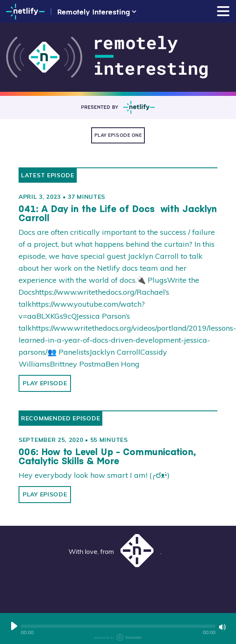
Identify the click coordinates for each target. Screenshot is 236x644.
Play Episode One (118, 135)
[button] (118, 626)
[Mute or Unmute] (222, 627)
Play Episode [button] (45, 383)
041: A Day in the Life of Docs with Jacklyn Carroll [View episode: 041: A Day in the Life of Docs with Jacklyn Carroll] (118, 213)
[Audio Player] (118, 628)
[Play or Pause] (14, 626)
